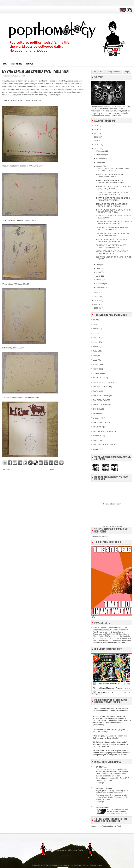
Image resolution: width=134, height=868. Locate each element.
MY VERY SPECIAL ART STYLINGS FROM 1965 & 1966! (36, 72)
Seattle (96, 413)
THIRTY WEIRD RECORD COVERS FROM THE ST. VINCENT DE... (114, 211)
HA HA (96, 364)
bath (95, 324)
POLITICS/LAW (99, 400)
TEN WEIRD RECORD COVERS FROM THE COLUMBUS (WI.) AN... (112, 205)
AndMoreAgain (102, 807)
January (100, 287)
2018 (97, 129)
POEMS (96, 391)
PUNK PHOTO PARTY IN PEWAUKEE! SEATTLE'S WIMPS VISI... (112, 229)
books (96, 329)
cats (95, 333)
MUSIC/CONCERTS (101, 382)
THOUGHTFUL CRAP (102, 431)
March (99, 280)
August (100, 166)
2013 (97, 148)
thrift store (97, 436)
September (101, 162)
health (96, 369)
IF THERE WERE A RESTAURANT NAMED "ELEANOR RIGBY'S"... (114, 170)
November (101, 155)
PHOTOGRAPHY (100, 387)
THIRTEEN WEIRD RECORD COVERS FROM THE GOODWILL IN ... (112, 240)
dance (96, 342)
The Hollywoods (100, 422)
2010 (97, 300)
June (99, 268)
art (94, 320)
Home (5, 64)
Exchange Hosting (96, 865)
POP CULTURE (99, 405)
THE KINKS (98, 427)
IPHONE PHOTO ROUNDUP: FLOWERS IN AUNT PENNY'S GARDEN (114, 223)
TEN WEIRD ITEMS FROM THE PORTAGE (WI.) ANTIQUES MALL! (114, 187)
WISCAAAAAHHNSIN (102, 445)
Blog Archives (114, 72)
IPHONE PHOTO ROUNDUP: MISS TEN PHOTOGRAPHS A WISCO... (112, 234)
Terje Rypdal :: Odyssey (105, 791)
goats (95, 360)
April (99, 276)
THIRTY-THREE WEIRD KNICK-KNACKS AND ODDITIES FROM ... (113, 199)
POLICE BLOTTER (101, 396)
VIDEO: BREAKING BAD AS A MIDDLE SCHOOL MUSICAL (112, 252)
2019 (97, 126)
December (101, 151)
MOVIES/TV (98, 378)
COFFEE (97, 338)
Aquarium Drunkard (105, 788)
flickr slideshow (117, 526)
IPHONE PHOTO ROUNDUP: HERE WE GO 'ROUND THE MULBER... (112, 193)
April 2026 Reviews (114, 809)
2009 (97, 304)
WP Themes (47, 865)
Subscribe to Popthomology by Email (106, 826)
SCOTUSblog (102, 767)
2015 (97, 141)
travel (95, 440)
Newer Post (6, 470)
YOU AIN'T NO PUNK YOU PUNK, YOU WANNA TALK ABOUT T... (112, 176)
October (100, 158)
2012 (97, 293)
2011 (97, 297)
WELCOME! (98, 72)
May (98, 272)
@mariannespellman (100, 536)
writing (96, 449)
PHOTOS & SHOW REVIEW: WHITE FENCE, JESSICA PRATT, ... (111, 246)
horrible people (99, 373)
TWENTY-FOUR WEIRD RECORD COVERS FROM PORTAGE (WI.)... (111, 182)
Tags (127, 72)
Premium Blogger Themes (80, 865)
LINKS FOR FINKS (16, 64)
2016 (97, 137)
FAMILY (96, 347)
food (95, 355)
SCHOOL (97, 409)
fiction (95, 351)
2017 (97, 133)
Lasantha (66, 865)
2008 (97, 308)
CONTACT (30, 64)
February (100, 284)
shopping (97, 418)
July (98, 265)
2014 (97, 145)
